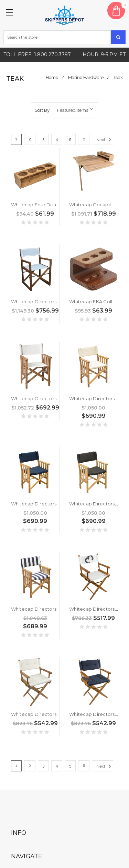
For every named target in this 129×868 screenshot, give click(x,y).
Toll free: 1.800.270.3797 (37, 55)
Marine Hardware (86, 77)
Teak (118, 77)
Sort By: (43, 110)
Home (52, 77)
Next (105, 140)
